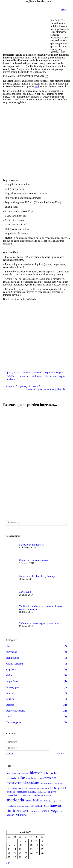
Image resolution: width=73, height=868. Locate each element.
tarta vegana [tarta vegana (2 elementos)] (35, 766)
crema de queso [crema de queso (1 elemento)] (34, 744)
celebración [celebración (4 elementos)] (50, 733)
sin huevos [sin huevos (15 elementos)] (53, 760)
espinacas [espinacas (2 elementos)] (11, 747)
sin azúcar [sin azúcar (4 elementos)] (37, 761)
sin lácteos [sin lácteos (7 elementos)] (14, 766)
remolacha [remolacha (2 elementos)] (11, 761)
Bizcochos (12, 607)
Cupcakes (11, 625)
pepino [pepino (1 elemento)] (55, 756)
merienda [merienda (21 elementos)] (15, 755)
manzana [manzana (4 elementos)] (46, 750)
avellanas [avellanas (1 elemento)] (25, 729)
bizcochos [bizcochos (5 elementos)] (52, 728)
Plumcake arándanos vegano (33, 516)
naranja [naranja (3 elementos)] (47, 756)
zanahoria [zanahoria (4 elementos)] (21, 770)
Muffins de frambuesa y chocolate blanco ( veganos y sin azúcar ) (41, 563)
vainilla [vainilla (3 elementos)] (45, 766)
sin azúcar (23, 331)
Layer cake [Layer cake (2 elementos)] (26, 751)
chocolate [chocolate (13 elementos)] (31, 738)
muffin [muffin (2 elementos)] (29, 756)
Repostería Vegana (54, 328)
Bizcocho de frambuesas (31, 500)
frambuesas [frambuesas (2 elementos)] (22, 747)
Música (10, 654)
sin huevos (37, 331)
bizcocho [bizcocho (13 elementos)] (37, 728)
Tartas (9, 672)
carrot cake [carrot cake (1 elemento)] (38, 734)
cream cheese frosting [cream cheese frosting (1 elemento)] (20, 744)
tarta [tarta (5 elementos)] (25, 766)
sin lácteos (51, 331)
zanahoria (10, 334)
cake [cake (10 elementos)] (21, 733)
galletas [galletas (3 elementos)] (32, 747)
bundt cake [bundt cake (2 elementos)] (12, 733)
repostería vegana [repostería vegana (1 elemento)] (23, 761)
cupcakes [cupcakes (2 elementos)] (45, 743)
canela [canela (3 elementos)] (30, 733)
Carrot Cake (25, 547)
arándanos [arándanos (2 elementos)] (16, 729)
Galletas (10, 631)
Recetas (37, 328)
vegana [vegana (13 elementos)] (57, 766)
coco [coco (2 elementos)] (9, 743)
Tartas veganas (14, 678)
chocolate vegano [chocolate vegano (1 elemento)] (47, 738)
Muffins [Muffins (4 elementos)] (38, 756)
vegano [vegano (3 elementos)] (10, 770)
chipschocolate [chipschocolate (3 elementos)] (14, 738)
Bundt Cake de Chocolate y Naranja (37, 531)
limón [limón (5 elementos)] (36, 750)
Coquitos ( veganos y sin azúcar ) (23, 341)
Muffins (26, 328)
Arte (9, 601)
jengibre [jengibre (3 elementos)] (51, 747)
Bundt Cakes (13, 613)
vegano (63, 331)
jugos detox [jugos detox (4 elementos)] (13, 750)
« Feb (9, 818)
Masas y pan (13, 642)
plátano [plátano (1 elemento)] (61, 756)
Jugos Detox (13, 636)
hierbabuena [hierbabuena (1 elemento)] (42, 747)
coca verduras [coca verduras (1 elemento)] (59, 738)
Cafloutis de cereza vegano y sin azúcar (39, 578)
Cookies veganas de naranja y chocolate (47, 344)
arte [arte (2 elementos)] (8, 729)
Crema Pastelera (15, 619)
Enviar (10, 709)
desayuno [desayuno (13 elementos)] (58, 743)
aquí (37, 86)
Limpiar (60, 709)
